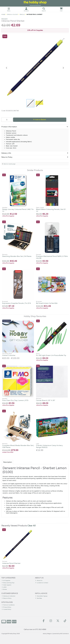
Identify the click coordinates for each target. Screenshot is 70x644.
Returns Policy (7, 598)
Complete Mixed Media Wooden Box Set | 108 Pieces (18, 446)
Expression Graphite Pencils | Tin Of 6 (17, 303)
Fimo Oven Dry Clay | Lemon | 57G (15, 400)
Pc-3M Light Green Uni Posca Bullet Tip (51, 355)
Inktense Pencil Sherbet (11, 563)
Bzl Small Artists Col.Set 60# (47, 303)
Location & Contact (42, 583)
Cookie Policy (6, 609)
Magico (49, 634)
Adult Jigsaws (7, 585)
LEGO (4, 587)
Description (8, 462)
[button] (63, 39)
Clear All (31, 526)
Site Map (39, 598)
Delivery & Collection (9, 596)
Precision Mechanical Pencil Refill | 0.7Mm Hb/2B (52, 257)
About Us (39, 580)
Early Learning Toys (8, 583)
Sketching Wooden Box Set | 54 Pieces (17, 256)
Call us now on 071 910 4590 (35, 629)
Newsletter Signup (41, 596)
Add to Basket (40, 120)
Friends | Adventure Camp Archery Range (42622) (49, 446)
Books (4, 589)
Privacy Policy (6, 607)
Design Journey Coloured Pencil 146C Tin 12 (18, 210)
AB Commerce (64, 634)
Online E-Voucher (9, 355)
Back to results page (9, 164)
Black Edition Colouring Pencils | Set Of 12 (51, 210)
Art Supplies (6, 580)
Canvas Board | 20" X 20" (46, 400)
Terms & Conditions (8, 605)
